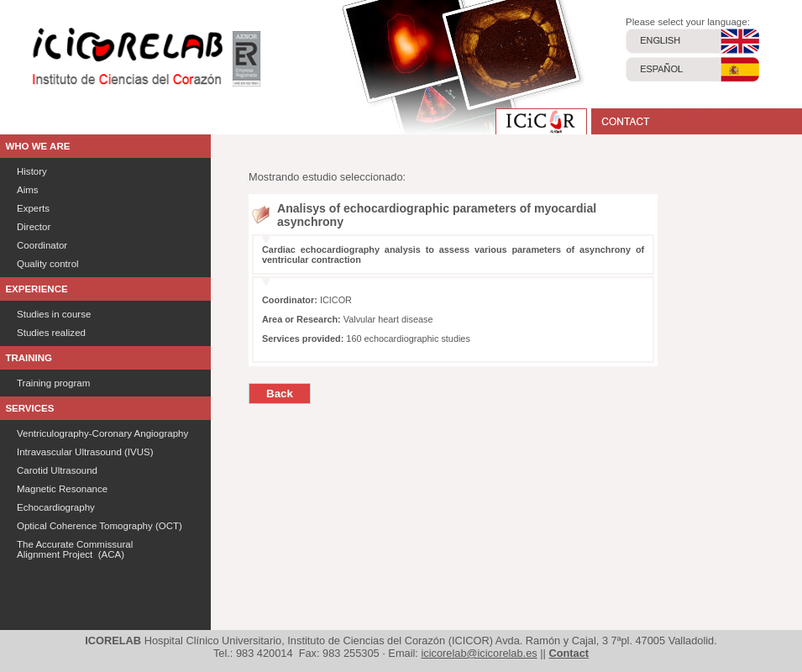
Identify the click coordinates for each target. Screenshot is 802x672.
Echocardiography (56, 507)
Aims (28, 190)
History (32, 171)
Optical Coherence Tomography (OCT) (100, 526)
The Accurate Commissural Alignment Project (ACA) (75, 549)
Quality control (48, 264)
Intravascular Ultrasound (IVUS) (85, 452)
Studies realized (51, 333)
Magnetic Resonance (62, 489)
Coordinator (42, 245)
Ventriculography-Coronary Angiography (102, 433)
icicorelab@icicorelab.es (479, 653)
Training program (53, 383)
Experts (33, 208)
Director (34, 227)
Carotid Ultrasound (57, 470)
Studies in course (54, 314)
